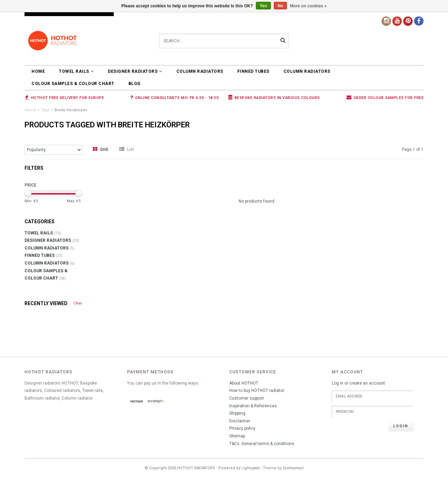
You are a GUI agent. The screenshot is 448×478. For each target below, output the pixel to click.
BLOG (135, 84)
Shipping (237, 413)
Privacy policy (242, 428)
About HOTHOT (244, 383)
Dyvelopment (293, 468)
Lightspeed (251, 468)
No (280, 6)
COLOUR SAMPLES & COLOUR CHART (73, 84)
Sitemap (237, 436)
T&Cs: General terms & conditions (262, 444)
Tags (45, 110)
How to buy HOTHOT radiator (257, 391)
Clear (78, 303)
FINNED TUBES (253, 71)
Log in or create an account (358, 383)
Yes (263, 6)
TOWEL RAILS (76, 71)
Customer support (247, 398)
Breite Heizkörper (71, 110)
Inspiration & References (253, 406)
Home (38, 71)
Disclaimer (240, 421)
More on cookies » (309, 6)
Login (401, 426)
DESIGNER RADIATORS (135, 71)
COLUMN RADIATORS (200, 71)
